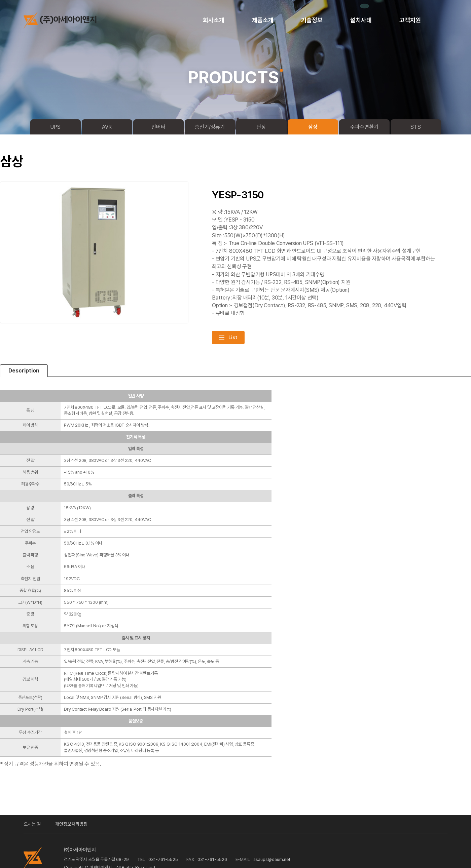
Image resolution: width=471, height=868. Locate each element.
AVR (107, 127)
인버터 (158, 127)
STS (416, 127)
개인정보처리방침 (71, 824)
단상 (261, 127)
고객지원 (410, 20)
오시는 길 (32, 824)
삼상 (313, 127)
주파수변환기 (364, 127)
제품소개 (263, 20)
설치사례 (361, 20)
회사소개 (214, 20)
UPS (55, 127)
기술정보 (312, 20)
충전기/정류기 (210, 127)
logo (66, 20)
